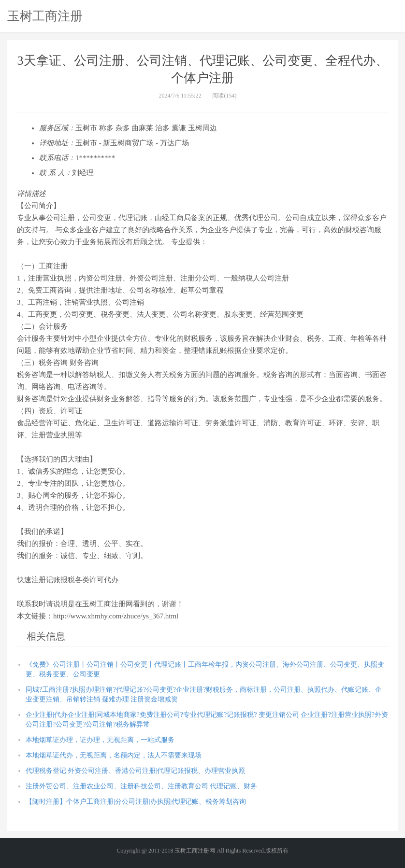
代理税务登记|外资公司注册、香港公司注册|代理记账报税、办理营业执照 (135, 771)
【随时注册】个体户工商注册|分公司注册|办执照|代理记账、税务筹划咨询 (136, 802)
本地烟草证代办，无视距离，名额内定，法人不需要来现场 (114, 755)
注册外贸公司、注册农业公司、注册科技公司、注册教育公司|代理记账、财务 (141, 786)
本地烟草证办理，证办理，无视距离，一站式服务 (100, 740)
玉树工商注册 (45, 16)
